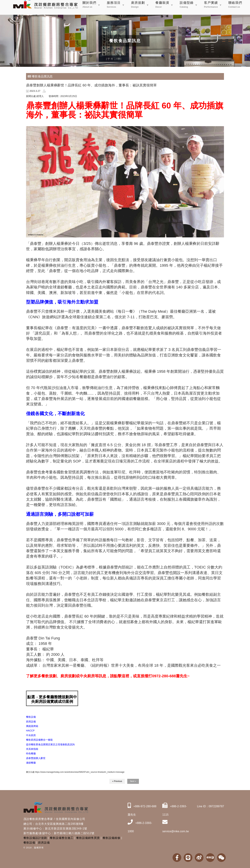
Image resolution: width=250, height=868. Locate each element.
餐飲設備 (29, 843)
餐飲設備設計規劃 (35, 838)
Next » (133, 781)
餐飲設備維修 (111, 838)
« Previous (117, 781)
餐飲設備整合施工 (62, 838)
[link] (32, 749)
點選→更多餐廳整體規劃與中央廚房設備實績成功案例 (52, 699)
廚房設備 (44, 843)
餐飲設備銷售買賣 (88, 838)
